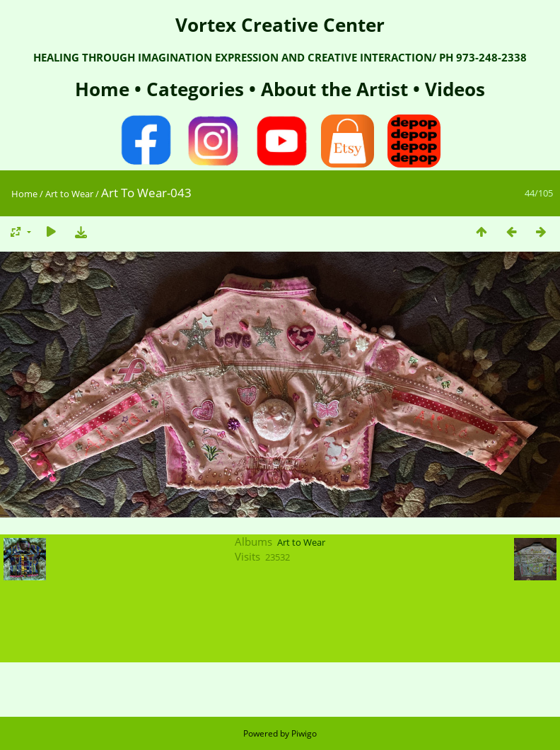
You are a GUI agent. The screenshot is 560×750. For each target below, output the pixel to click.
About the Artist (334, 89)
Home (105, 89)
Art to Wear (69, 194)
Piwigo (304, 733)
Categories (198, 89)
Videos (453, 89)
